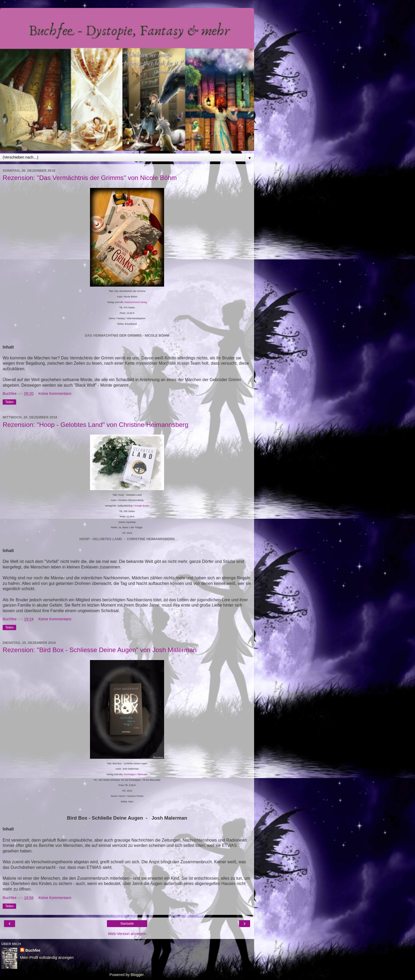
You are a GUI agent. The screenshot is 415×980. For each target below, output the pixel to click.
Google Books (142, 506)
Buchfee (33, 950)
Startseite (127, 924)
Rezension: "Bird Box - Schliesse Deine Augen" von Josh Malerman (100, 650)
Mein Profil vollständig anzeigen (47, 958)
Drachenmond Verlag (136, 302)
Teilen (9, 402)
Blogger (137, 975)
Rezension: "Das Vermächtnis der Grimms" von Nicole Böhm (90, 178)
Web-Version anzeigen (127, 934)
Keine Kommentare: (55, 394)
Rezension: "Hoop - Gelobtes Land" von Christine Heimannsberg (96, 425)
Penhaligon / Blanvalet (136, 774)
